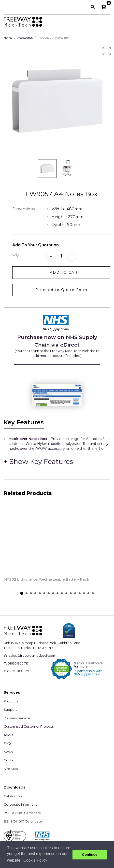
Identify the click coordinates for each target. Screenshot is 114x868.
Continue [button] (90, 855)
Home (8, 38)
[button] (107, 51)
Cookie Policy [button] (35, 860)
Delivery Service (17, 718)
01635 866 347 (18, 671)
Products (11, 701)
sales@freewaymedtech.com (33, 655)
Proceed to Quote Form (61, 290)
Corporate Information (22, 804)
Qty (16, 254)
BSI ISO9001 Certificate (22, 813)
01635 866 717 (18, 663)
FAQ (7, 743)
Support (10, 710)
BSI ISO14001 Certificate (23, 821)
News (8, 752)
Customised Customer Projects (29, 726)
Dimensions (23, 209)
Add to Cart (65, 272)
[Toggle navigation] (103, 22)
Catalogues (13, 796)
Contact (10, 760)
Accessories (25, 38)
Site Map (11, 769)
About (9, 735)
